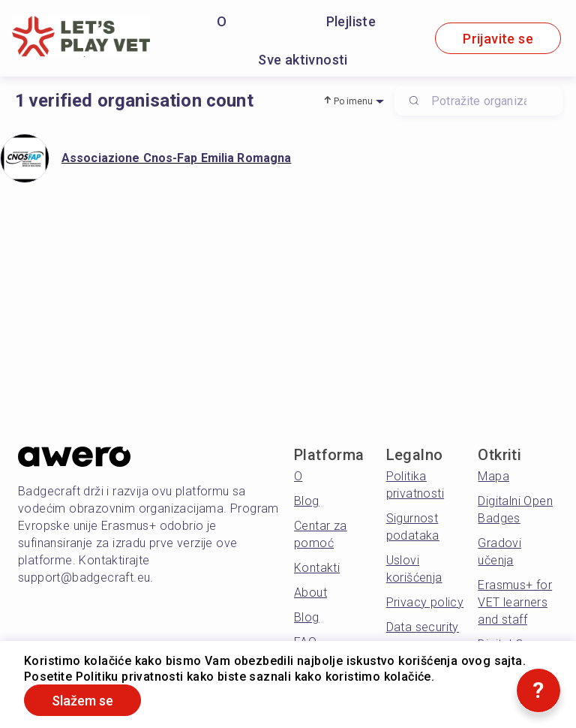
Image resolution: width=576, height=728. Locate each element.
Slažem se (82, 701)
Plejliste (351, 21)
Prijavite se (498, 39)
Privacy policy (425, 602)
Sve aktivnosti (303, 60)
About (310, 593)
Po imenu (354, 101)
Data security (423, 627)
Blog (307, 501)
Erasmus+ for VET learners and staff (515, 602)
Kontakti (317, 568)
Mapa (493, 476)
